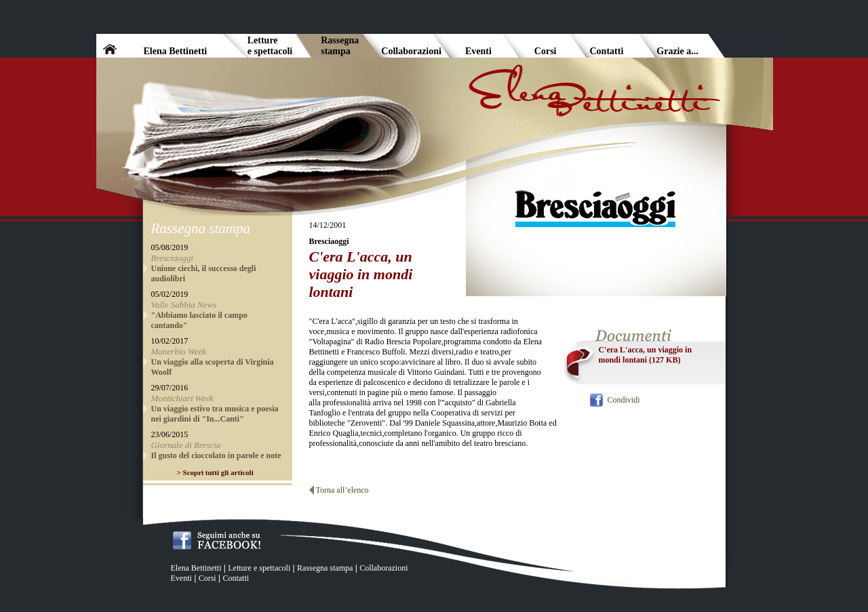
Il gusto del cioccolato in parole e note (216, 455)
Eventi (181, 578)
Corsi (208, 578)
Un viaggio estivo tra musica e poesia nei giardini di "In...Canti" (215, 414)
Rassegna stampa (325, 568)
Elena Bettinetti (196, 568)
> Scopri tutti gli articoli (215, 472)
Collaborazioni (383, 568)
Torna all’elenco (342, 490)
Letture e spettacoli (259, 568)
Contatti (236, 578)
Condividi (623, 400)
